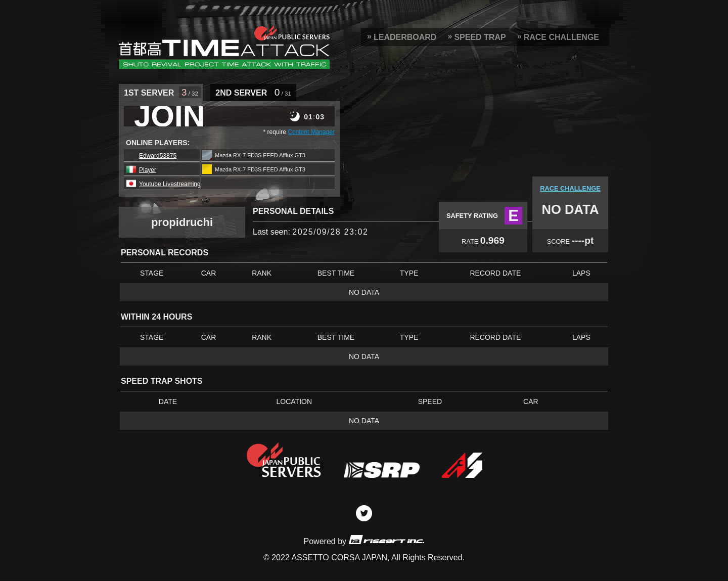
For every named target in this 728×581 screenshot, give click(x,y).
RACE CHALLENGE (561, 37)
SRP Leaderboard (224, 47)
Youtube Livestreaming (170, 184)
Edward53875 (158, 156)
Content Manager (311, 132)
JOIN (169, 116)
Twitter (364, 513)
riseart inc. (386, 539)
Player (148, 170)
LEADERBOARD (405, 37)
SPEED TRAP (480, 37)
